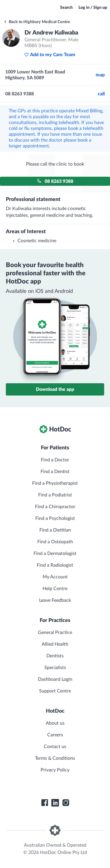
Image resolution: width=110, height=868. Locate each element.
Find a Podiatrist (55, 495)
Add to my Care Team (50, 55)
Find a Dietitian (55, 530)
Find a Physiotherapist (55, 483)
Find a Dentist (55, 472)
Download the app (55, 389)
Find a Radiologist (55, 565)
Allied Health (55, 644)
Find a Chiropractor (55, 507)
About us (55, 723)
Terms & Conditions (55, 758)
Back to (37, 22)
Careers (55, 735)
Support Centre (55, 691)
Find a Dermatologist (55, 554)
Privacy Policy (55, 770)
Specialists (55, 668)
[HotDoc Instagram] (66, 803)
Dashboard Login (55, 679)
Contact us (55, 747)
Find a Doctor (55, 460)
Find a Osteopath (55, 542)
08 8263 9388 (55, 181)
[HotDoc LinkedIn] (55, 803)
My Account (55, 577)
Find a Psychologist (55, 518)
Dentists (55, 656)
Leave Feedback (55, 600)
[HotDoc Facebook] (45, 803)
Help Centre (55, 589)
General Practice (55, 632)
